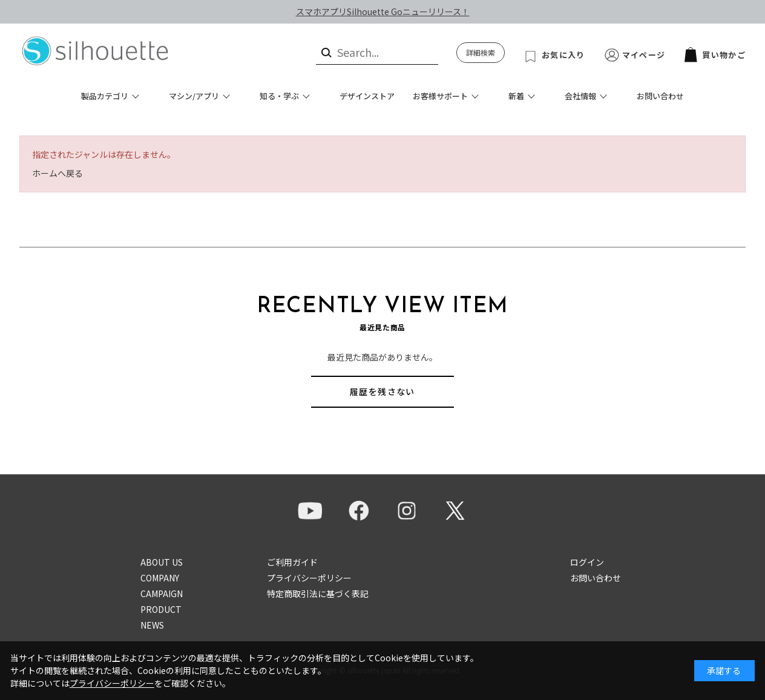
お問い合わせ (660, 96)
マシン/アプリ (194, 96)
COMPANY (160, 578)
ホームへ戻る (57, 173)
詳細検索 (481, 52)
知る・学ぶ (279, 96)
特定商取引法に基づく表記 (318, 594)
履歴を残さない (382, 391)
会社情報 (580, 96)
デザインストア (367, 96)
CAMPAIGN (162, 594)
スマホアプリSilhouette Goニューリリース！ (383, 11)
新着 (516, 96)
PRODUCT (161, 609)
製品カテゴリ (105, 96)
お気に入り (563, 55)
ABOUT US (162, 562)
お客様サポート (440, 96)
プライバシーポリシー (309, 578)
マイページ (644, 55)
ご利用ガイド (292, 562)
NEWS (152, 625)
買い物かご (715, 55)
